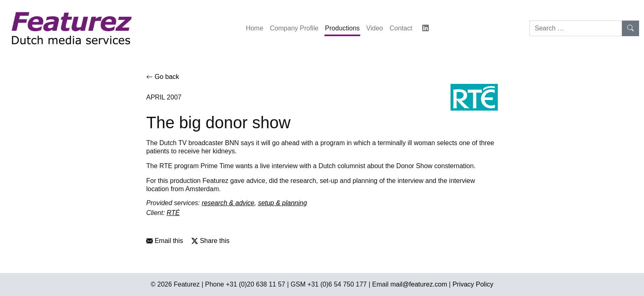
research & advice (228, 203)
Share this (210, 241)
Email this (165, 241)
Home (254, 28)
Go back (163, 77)
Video (375, 28)
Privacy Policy (473, 284)
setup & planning (282, 203)
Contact (401, 28)
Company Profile (294, 28)
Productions (342, 28)
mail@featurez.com (419, 284)
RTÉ (173, 213)
